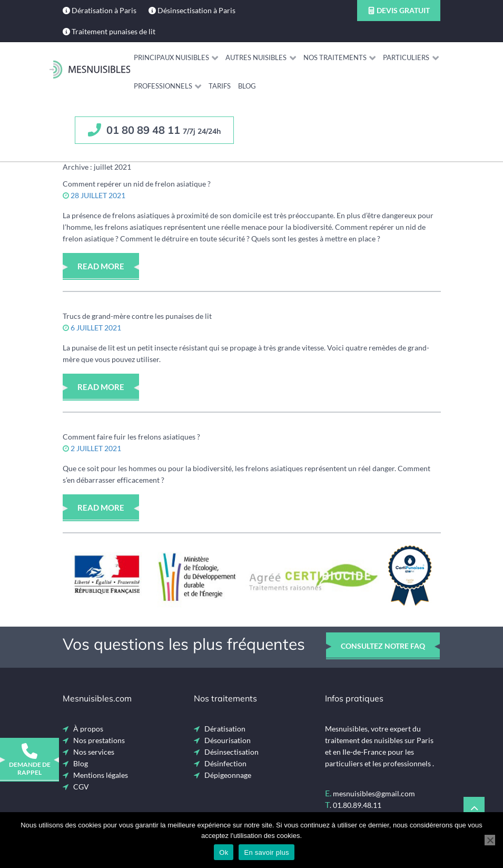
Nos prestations (99, 740)
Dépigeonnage (228, 775)
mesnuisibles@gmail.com (374, 793)
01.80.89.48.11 (357, 805)
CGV (81, 787)
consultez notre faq (383, 646)
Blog (81, 763)
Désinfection (225, 763)
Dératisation (225, 729)
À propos (88, 729)
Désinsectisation (231, 752)
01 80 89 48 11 (154, 130)
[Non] (490, 840)
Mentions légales (101, 775)
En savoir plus (266, 852)
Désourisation (228, 740)
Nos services (94, 752)
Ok (224, 852)
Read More (101, 266)
